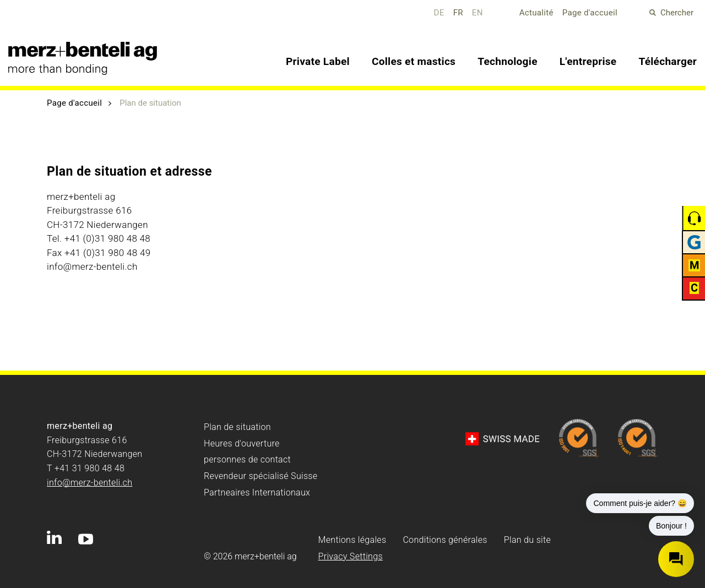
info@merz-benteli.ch (90, 483)
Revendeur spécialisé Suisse (261, 476)
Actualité (536, 13)
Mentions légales (352, 540)
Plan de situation (237, 427)
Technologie (508, 61)
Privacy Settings (351, 556)
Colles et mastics (414, 61)
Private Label (318, 61)
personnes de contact (247, 459)
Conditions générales (445, 540)
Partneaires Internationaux (257, 492)
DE (439, 13)
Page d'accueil (590, 13)
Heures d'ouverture (242, 443)
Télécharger (668, 61)
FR (458, 13)
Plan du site (527, 540)
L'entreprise (588, 61)
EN (478, 13)
